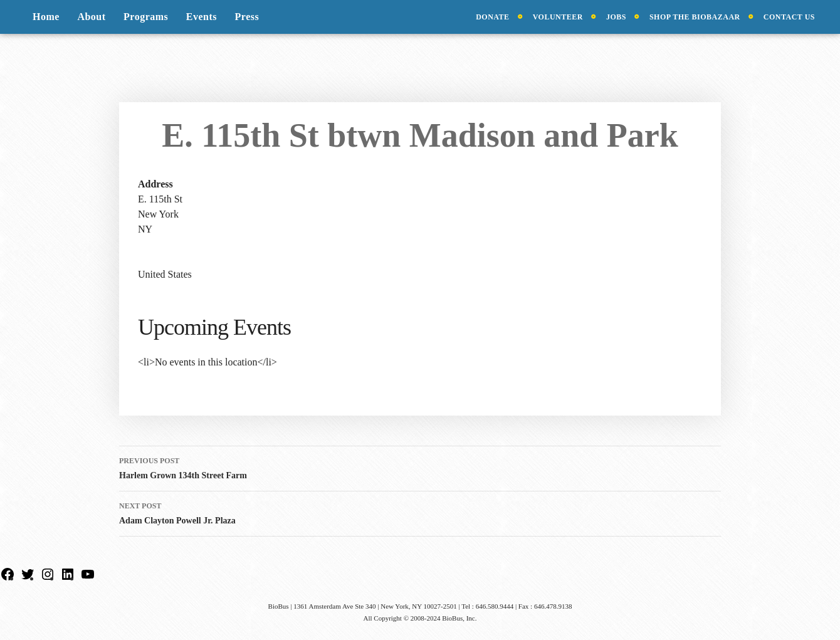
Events (202, 17)
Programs (146, 17)
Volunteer (558, 17)
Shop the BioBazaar (695, 17)
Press (247, 17)
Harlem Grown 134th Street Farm (420, 467)
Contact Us (789, 17)
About (91, 17)
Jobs (616, 17)
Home (46, 17)
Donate (492, 17)
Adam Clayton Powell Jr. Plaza (420, 512)
